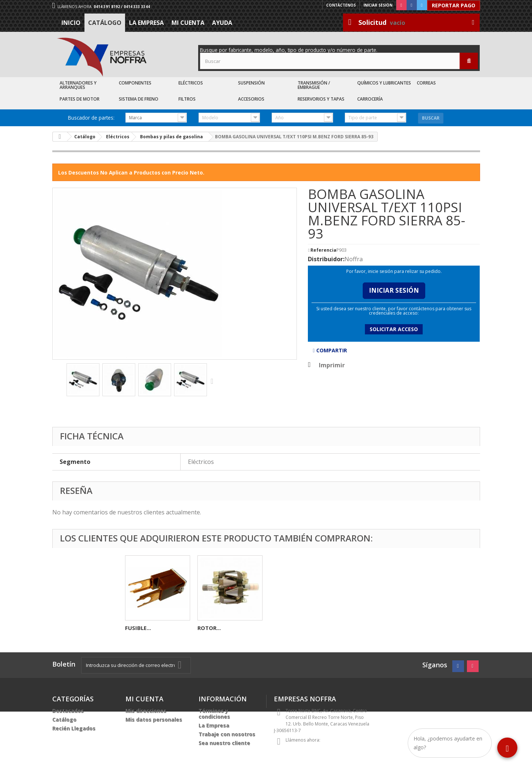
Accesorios (251, 99)
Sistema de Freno (139, 99)
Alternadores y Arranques (78, 85)
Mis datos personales (154, 719)
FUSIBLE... (283, 628)
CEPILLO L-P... (143, 628)
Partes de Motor (80, 99)
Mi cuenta (188, 23)
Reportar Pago (454, 5)
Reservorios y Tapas (321, 99)
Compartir (330, 350)
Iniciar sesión (378, 5)
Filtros (187, 99)
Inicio (71, 23)
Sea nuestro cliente (224, 743)
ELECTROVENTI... (220, 628)
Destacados (68, 711)
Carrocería (370, 99)
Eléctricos (191, 83)
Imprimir (332, 365)
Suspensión (251, 83)
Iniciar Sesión (394, 290)
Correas (426, 83)
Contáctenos (341, 5)
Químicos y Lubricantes (384, 83)
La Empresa (146, 23)
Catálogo (105, 23)
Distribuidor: (326, 259)
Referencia (323, 250)
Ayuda (222, 23)
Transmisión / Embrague (314, 85)
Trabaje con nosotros (227, 734)
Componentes (135, 83)
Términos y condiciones (214, 714)
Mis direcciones (146, 711)
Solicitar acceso (394, 329)
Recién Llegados (74, 728)
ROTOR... (354, 628)
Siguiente (214, 381)
